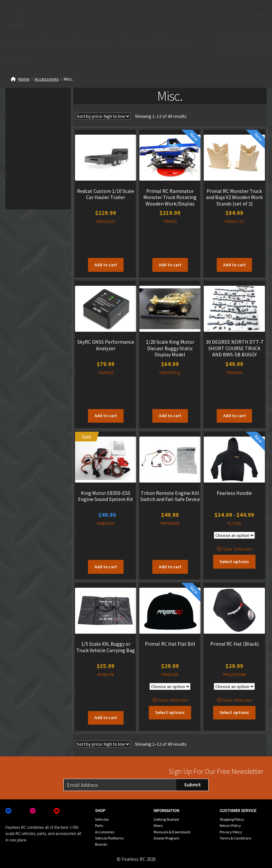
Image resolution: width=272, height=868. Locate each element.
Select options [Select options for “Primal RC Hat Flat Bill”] (170, 712)
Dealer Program (167, 838)
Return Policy (230, 825)
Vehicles (15, 41)
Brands (130, 41)
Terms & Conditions (235, 838)
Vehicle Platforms (109, 838)
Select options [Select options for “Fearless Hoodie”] (234, 562)
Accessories (89, 41)
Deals (12, 60)
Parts (50, 41)
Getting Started (166, 819)
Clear (228, 549)
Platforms (170, 41)
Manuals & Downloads (109, 17)
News (158, 825)
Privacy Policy (231, 832)
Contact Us (150, 17)
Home (24, 79)
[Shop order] (103, 116)
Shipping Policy (232, 819)
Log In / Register (64, 17)
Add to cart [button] (106, 265)
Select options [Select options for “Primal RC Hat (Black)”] (234, 712)
